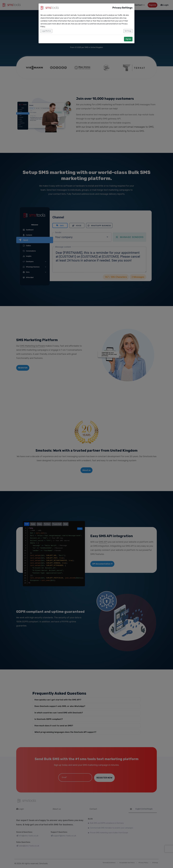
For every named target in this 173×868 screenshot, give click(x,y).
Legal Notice (46, 31)
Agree (128, 39)
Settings (128, 31)
